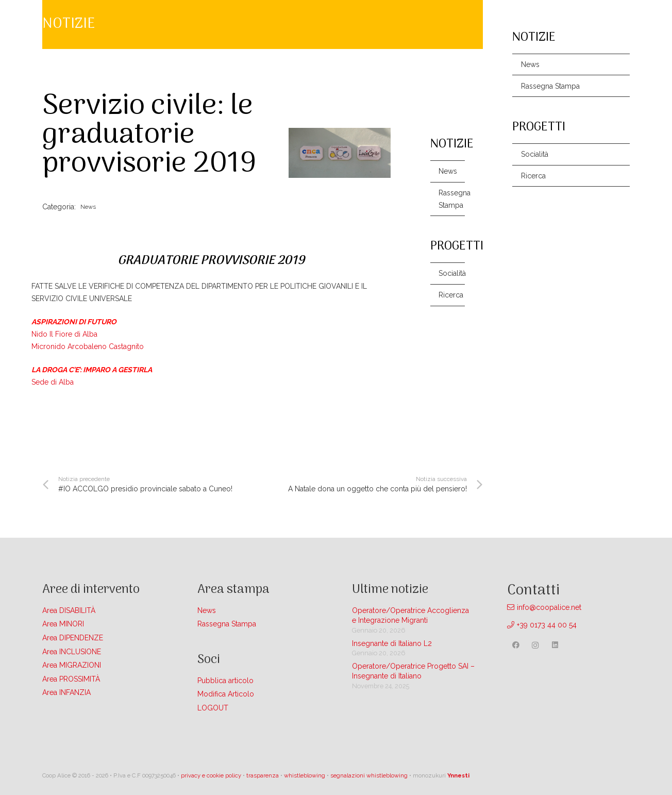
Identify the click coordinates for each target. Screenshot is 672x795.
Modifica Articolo (226, 694)
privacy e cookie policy (211, 775)
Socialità (452, 273)
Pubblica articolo (225, 681)
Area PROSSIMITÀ (71, 679)
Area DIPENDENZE (73, 638)
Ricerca (451, 295)
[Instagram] (535, 645)
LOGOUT (213, 708)
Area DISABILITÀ (69, 610)
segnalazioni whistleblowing (369, 775)
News (448, 171)
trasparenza (263, 775)
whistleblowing (305, 775)
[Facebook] (516, 645)
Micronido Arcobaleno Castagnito (88, 346)
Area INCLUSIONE (72, 652)
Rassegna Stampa (452, 199)
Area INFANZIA (66, 692)
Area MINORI (63, 624)
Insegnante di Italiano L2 (392, 643)
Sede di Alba (53, 382)
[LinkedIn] (555, 645)
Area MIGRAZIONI (72, 665)
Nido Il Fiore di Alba (65, 334)
